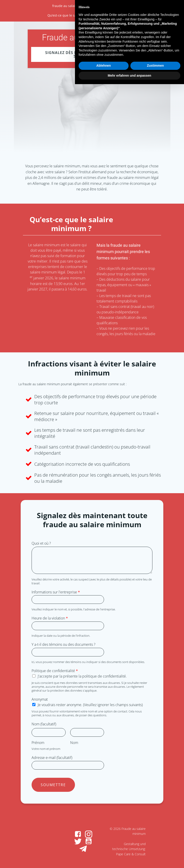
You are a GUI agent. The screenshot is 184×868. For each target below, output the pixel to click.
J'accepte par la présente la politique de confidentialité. (82, 676)
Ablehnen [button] (104, 849)
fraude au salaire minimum (73, 6)
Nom (74, 743)
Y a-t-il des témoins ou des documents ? (63, 645)
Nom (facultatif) (44, 724)
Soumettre (53, 785)
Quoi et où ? (41, 543)
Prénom (38, 743)
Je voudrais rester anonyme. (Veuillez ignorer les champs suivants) (90, 705)
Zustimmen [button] (155, 849)
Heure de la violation (50, 618)
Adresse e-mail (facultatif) (52, 758)
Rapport (130, 15)
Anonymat (40, 699)
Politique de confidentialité (55, 671)
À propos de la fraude (115, 6)
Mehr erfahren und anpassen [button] (129, 859)
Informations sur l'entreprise (56, 592)
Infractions (112, 15)
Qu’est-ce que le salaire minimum (73, 15)
